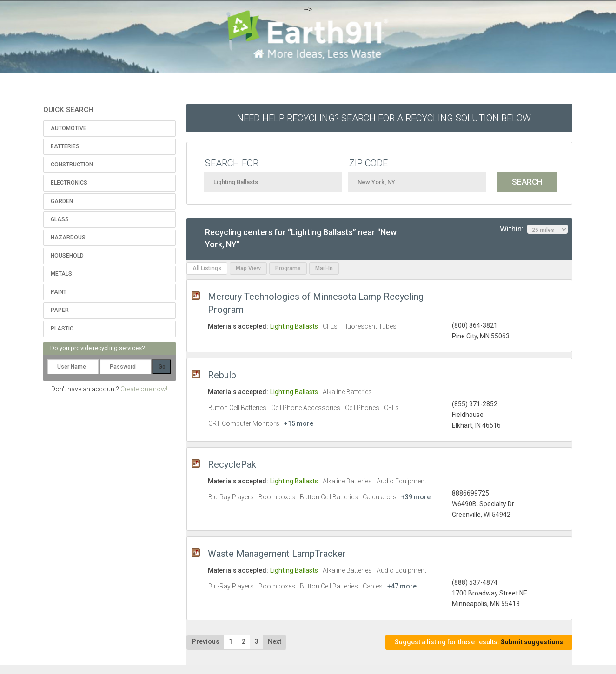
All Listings (207, 268)
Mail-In (324, 268)
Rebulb (222, 375)
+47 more (402, 586)
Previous (205, 641)
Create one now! (144, 389)
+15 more (299, 423)
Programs (288, 268)
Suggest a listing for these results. (479, 642)
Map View (248, 268)
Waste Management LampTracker (277, 554)
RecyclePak (232, 464)
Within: (534, 229)
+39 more (416, 497)
